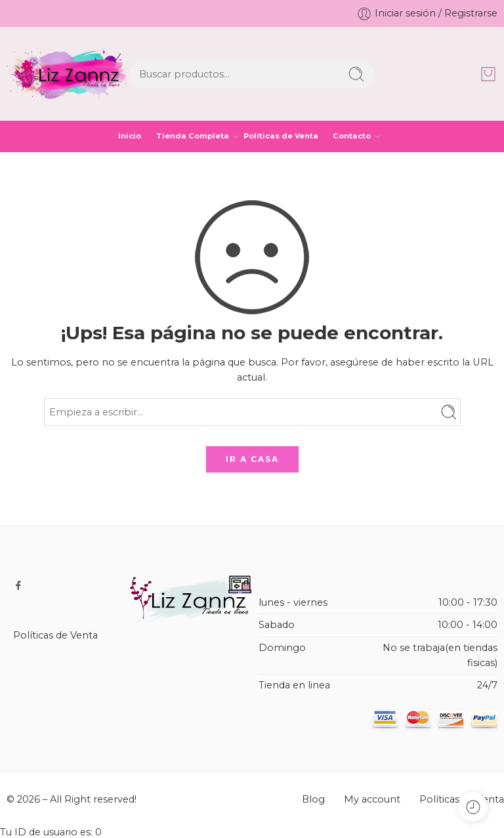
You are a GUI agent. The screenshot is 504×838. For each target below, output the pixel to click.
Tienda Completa (193, 136)
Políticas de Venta (281, 136)
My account (372, 799)
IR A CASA (252, 459)
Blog (313, 799)
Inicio (130, 136)
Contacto (352, 136)
